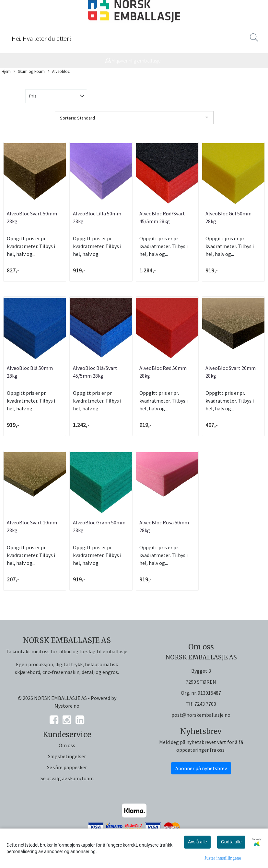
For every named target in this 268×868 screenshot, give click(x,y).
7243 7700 (205, 704)
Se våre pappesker (67, 767)
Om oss (67, 745)
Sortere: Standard (77, 118)
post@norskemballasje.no (201, 715)
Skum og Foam (29, 72)
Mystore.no (67, 706)
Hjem (6, 71)
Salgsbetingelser (67, 756)
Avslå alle (197, 842)
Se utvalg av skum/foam (67, 778)
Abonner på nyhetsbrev (201, 768)
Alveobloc (59, 72)
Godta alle (231, 842)
